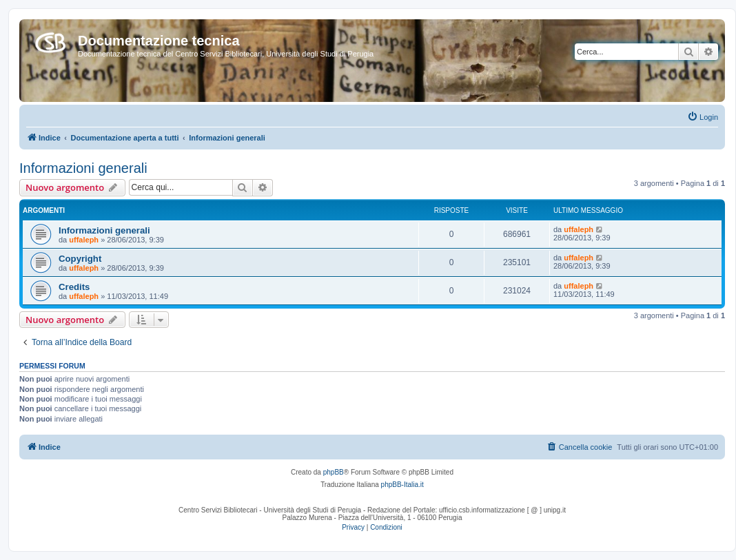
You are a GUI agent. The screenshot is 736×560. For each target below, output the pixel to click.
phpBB (334, 472)
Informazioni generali (83, 168)
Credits (74, 287)
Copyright (80, 259)
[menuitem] (703, 117)
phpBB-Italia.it (402, 485)
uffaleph (84, 240)
